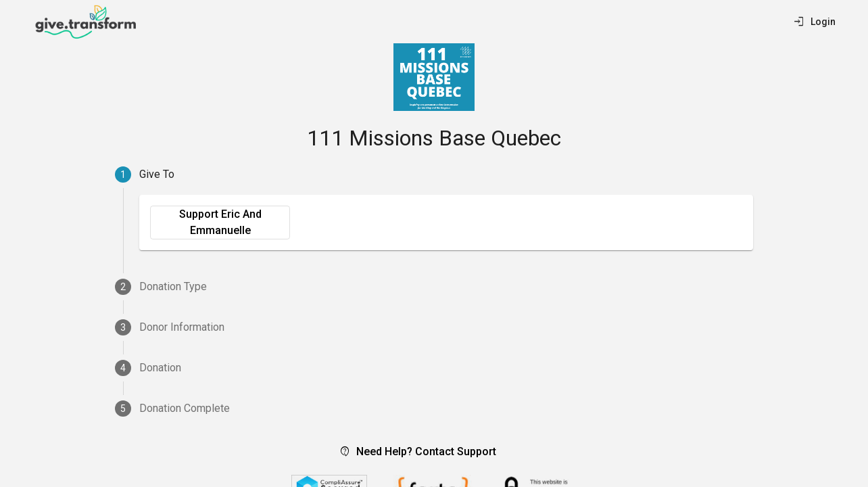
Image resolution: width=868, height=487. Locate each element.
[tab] (434, 175)
